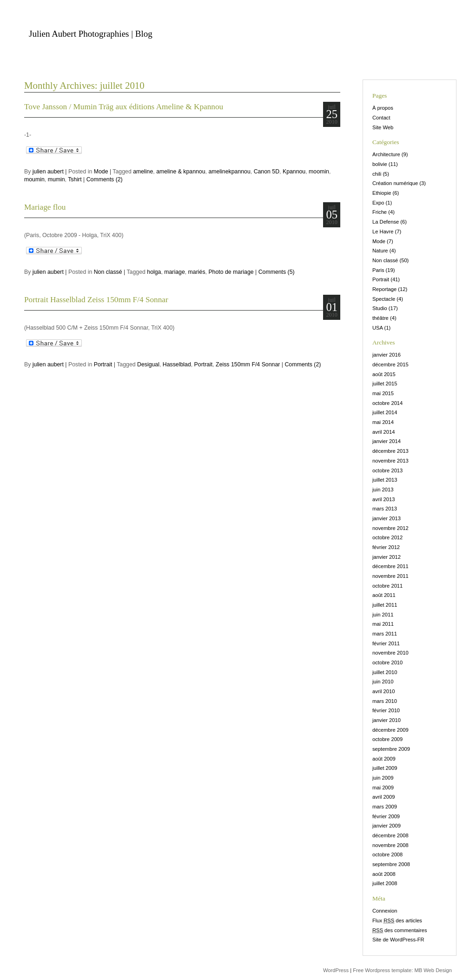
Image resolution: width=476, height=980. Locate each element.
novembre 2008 (390, 845)
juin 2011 (383, 615)
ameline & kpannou (181, 172)
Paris (378, 270)
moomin (319, 172)
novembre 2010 (390, 653)
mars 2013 (385, 509)
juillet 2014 (385, 412)
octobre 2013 (387, 470)
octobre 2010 (387, 662)
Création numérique (395, 183)
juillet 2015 (385, 384)
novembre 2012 (390, 528)
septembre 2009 (391, 749)
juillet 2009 (385, 768)
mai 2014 (383, 422)
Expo (378, 203)
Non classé (108, 272)
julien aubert (48, 172)
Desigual (148, 364)
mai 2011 (383, 624)
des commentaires (400, 930)
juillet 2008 (385, 883)
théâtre (380, 318)
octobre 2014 (387, 403)
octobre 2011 (387, 586)
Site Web (383, 127)
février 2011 (386, 643)
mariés (197, 272)
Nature (380, 251)
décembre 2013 (390, 451)
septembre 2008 (391, 864)
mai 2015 (383, 393)
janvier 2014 (387, 441)
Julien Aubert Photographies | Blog (91, 34)
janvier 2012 (387, 557)
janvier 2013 (387, 518)
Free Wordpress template (382, 970)
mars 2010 (385, 701)
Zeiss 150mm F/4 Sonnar (248, 364)
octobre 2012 (387, 537)
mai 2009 (383, 788)
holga (154, 272)
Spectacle (384, 299)
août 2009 (384, 759)
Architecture (386, 154)
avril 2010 (384, 691)
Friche (380, 212)
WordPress (336, 970)
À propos (383, 108)
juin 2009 (383, 778)
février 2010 (386, 710)
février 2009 (386, 816)
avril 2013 (384, 499)
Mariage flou (45, 207)
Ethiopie (382, 193)
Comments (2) (105, 179)
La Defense (386, 222)
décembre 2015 (390, 364)
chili (377, 174)
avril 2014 (384, 432)
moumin (34, 179)
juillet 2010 (385, 672)
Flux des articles (397, 920)
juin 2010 (383, 682)
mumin (56, 179)
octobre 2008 (387, 854)
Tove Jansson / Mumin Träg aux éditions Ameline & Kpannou (124, 107)
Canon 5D (267, 172)
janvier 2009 (387, 826)
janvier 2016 (387, 355)
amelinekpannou (229, 172)
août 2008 (384, 874)
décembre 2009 (390, 730)
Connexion (385, 911)
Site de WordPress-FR (398, 940)
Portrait (103, 364)
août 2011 (384, 595)
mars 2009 (385, 807)
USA (377, 328)
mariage (174, 272)
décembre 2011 (390, 566)
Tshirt (75, 179)
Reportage (384, 289)
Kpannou (294, 172)
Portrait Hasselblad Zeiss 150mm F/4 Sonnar (96, 300)
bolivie (380, 164)
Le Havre (383, 232)
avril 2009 (384, 797)
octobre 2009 (387, 739)
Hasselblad (177, 364)
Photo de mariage (231, 272)
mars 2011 (385, 634)
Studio (380, 308)
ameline (143, 172)
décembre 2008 (390, 835)
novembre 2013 (390, 461)
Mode (101, 172)
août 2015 (384, 374)
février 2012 (386, 547)
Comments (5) (277, 272)
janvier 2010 (387, 720)
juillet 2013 (385, 480)
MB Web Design (433, 970)
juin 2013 (383, 490)
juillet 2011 (385, 605)
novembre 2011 (390, 576)
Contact (381, 118)
